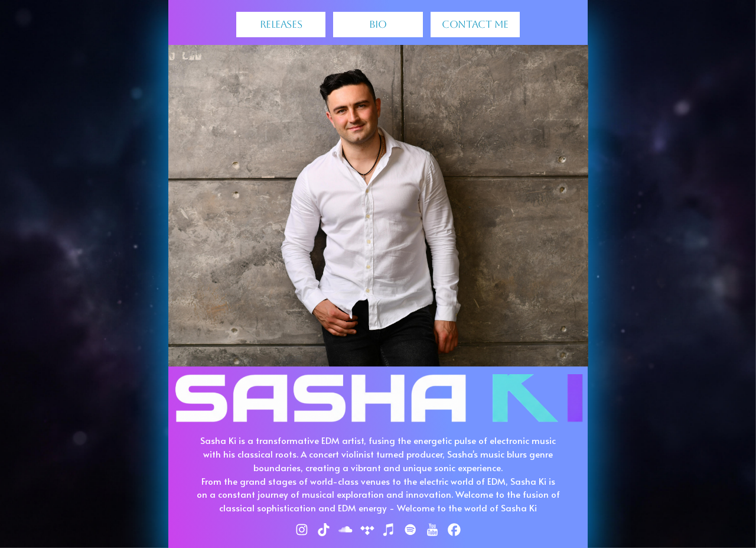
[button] (302, 530)
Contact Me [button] (475, 24)
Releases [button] (281, 24)
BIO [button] (378, 24)
